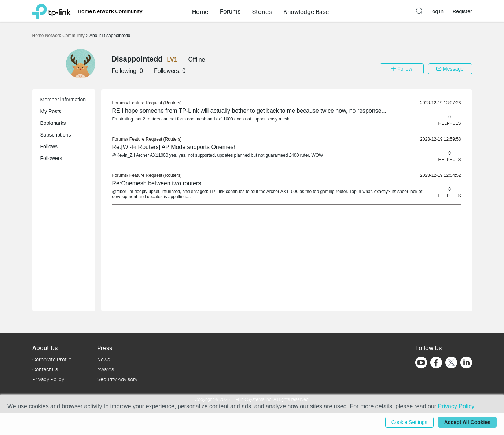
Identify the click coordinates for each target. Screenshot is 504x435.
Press (105, 348)
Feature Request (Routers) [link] (156, 103)
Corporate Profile (52, 359)
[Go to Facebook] (436, 362)
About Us (45, 348)
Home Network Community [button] (110, 11)
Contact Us (45, 369)
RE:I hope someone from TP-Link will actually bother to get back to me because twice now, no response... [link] (249, 111)
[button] (200, 11)
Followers (51, 158)
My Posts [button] (51, 111)
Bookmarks (53, 123)
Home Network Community (59, 36)
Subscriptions (56, 135)
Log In (436, 11)
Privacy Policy (48, 379)
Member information (63, 100)
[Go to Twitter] (451, 363)
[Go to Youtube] (421, 362)
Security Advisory (117, 379)
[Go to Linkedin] (466, 362)
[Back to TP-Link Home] (51, 11)
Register (462, 11)
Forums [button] (230, 11)
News (104, 359)
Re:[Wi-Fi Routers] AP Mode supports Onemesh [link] (174, 147)
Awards (106, 369)
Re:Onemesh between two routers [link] (157, 183)
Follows (49, 146)
